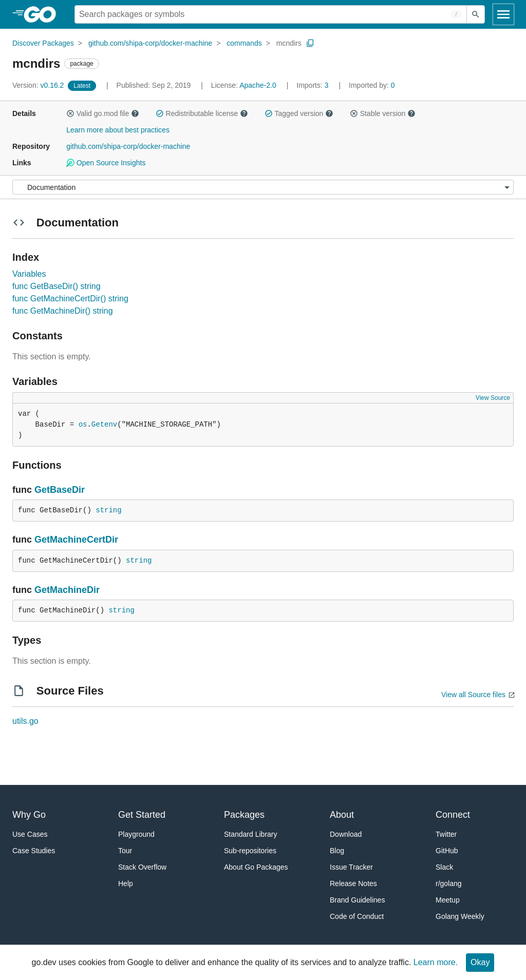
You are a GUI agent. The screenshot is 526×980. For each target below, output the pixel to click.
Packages (244, 815)
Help (126, 883)
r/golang (449, 883)
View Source (493, 398)
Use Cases (30, 834)
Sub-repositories (250, 851)
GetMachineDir (67, 590)
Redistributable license (202, 113)
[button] (70, 113)
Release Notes (353, 883)
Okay (480, 962)
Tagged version (299, 113)
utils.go (25, 721)
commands (244, 43)
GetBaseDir (60, 490)
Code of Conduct (357, 916)
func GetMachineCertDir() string (70, 299)
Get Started (142, 815)
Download (346, 834)
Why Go (29, 815)
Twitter (446, 834)
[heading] (43, 14)
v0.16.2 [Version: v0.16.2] (39, 85)
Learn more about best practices (118, 130)
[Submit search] (476, 14)
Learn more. (436, 962)
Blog (337, 851)
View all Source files (473, 695)
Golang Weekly (460, 916)
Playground (136, 834)
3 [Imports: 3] (313, 85)
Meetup (448, 900)
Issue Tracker (351, 867)
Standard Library (251, 834)
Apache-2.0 (258, 85)
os (83, 425)
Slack (444, 867)
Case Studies (34, 851)
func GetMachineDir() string (63, 311)
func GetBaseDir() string (57, 286)
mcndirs (289, 43)
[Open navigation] (503, 14)
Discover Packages (43, 43)
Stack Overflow (142, 867)
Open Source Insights (106, 163)
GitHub (447, 851)
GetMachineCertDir (76, 540)
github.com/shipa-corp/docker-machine (150, 43)
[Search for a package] (271, 14)
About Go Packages (256, 867)
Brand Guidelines (357, 900)
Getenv (104, 425)
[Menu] (263, 187)
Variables (29, 274)
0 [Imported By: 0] (372, 85)
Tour (125, 851)
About (342, 815)
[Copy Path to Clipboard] (310, 43)
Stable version (383, 113)
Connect (453, 815)
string (108, 510)
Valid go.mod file (103, 113)
